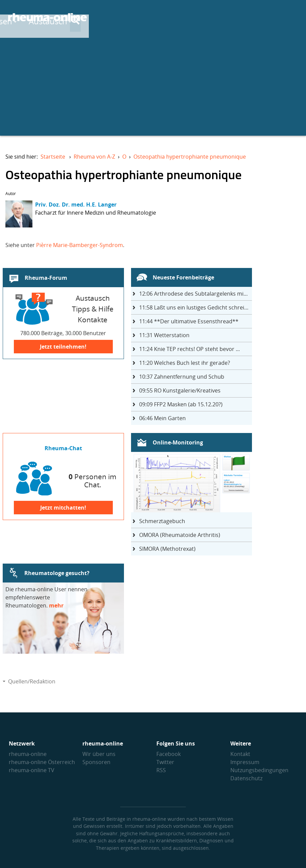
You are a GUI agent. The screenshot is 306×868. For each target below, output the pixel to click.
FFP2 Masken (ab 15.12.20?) (181, 404)
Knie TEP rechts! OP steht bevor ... (189, 349)
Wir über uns (99, 754)
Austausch (217, 17)
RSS (161, 770)
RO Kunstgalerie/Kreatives (180, 390)
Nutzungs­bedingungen (259, 770)
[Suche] (292, 18)
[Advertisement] (153, 88)
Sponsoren (96, 762)
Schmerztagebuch (162, 521)
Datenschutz (246, 778)
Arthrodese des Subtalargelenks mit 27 (196, 294)
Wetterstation (164, 335)
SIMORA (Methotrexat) (167, 549)
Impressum (245, 762)
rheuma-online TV (32, 770)
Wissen (168, 17)
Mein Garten (162, 418)
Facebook (169, 754)
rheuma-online (28, 754)
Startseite (53, 157)
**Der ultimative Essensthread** (189, 321)
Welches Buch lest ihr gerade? (185, 363)
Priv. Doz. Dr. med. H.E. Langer (76, 205)
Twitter (165, 762)
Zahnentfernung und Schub (182, 377)
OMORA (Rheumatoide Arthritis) (180, 535)
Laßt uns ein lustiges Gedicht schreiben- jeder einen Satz (196, 307)
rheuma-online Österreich (42, 762)
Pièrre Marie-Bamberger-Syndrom (80, 245)
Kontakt (240, 754)
